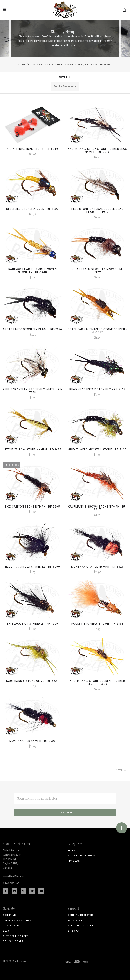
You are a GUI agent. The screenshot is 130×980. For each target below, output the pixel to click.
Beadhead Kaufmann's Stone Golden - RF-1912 (98, 331)
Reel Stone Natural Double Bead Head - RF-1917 (97, 210)
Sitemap (74, 931)
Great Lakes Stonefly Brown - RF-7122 (97, 271)
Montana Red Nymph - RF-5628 (33, 741)
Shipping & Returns (17, 920)
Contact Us (11, 926)
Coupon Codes (13, 941)
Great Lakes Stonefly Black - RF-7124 (32, 329)
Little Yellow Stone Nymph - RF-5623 (33, 449)
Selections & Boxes (82, 856)
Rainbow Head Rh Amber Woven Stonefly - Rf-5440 (33, 271)
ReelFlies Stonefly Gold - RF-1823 (33, 209)
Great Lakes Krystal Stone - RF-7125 (97, 449)
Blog (6, 931)
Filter (65, 77)
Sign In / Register (80, 915)
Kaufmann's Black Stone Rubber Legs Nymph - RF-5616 (98, 150)
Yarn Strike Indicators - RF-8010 (33, 149)
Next (122, 770)
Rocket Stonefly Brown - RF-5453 (97, 624)
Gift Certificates (16, 936)
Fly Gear (74, 861)
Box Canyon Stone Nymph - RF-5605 (33, 507)
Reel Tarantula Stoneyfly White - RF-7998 (32, 391)
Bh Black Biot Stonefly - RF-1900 (33, 624)
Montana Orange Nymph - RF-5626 (97, 567)
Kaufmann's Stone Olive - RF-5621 (33, 681)
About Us (9, 915)
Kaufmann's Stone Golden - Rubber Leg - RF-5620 (98, 682)
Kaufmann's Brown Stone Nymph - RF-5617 (97, 508)
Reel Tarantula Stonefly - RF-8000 (33, 567)
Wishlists (75, 920)
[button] (70, 77)
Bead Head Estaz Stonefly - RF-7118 (97, 389)
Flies (71, 851)
